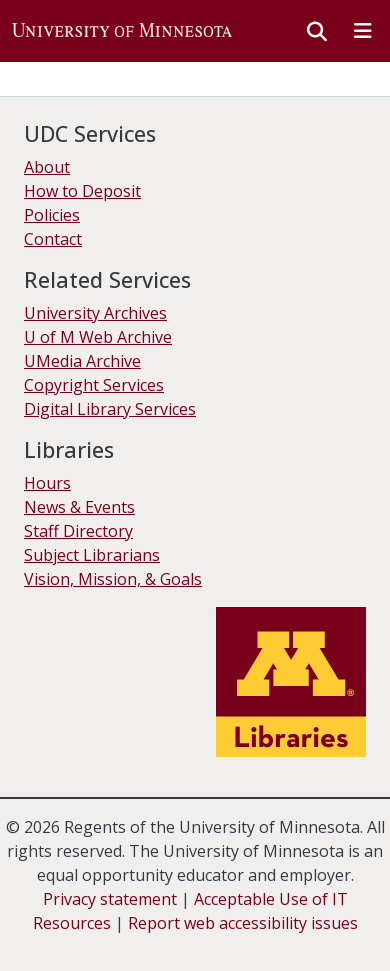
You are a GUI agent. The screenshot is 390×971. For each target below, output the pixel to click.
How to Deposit (82, 191)
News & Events (79, 507)
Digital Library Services (110, 409)
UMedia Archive (82, 361)
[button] (122, 31)
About (47, 167)
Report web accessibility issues (243, 923)
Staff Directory (78, 531)
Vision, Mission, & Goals (113, 579)
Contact (53, 239)
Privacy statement (110, 899)
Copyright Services (94, 385)
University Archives (95, 313)
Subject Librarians (92, 555)
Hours (47, 483)
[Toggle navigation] (363, 31)
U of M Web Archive (98, 337)
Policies (52, 215)
